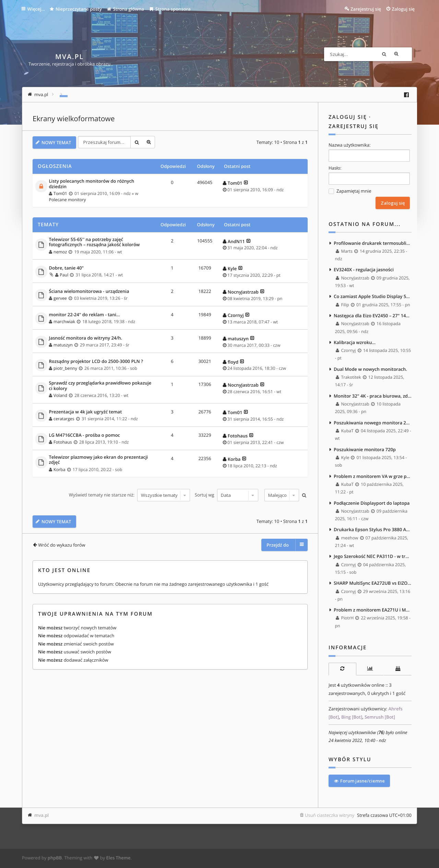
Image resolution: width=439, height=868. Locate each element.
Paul (64, 275)
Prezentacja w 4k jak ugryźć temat (86, 411)
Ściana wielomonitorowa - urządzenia (89, 291)
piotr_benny (65, 368)
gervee (60, 298)
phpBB (55, 859)
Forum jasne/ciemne (359, 782)
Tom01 (60, 193)
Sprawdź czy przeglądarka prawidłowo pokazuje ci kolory (100, 385)
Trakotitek (349, 378)
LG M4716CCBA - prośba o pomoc (85, 435)
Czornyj (236, 315)
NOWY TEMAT (56, 142)
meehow (347, 539)
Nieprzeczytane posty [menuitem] (77, 9)
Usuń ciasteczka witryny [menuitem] (330, 816)
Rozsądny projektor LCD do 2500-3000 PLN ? (96, 361)
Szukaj (393, 54)
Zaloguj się (348, 117)
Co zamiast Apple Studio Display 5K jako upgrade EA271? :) (373, 297)
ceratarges (64, 418)
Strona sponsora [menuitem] (171, 9)
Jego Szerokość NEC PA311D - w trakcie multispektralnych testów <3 (373, 558)
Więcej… (37, 9)
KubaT (345, 432)
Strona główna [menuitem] (127, 9)
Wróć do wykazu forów (62, 544)
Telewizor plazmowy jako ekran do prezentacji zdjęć (99, 459)
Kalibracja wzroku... (355, 343)
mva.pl (41, 816)
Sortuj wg (226, 494)
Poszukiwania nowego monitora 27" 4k (373, 423)
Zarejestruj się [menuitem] (366, 9)
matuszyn (63, 345)
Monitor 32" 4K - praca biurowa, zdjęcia (373, 397)
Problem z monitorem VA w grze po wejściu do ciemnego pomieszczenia (373, 477)
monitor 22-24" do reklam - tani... (85, 314)
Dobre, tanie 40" (67, 267)
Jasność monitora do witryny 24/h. (86, 338)
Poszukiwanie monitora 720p (365, 450)
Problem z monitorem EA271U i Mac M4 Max (373, 612)
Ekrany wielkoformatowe (74, 119)
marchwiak (64, 321)
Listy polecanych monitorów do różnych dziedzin (92, 184)
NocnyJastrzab (243, 291)
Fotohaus (63, 442)
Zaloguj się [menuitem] (404, 9)
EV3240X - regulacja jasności (364, 270)
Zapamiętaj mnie (350, 191)
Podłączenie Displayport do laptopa (372, 504)
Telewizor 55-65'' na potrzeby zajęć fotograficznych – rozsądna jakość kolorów (94, 242)
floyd (233, 361)
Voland (60, 395)
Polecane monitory (68, 199)
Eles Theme (118, 859)
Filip (343, 305)
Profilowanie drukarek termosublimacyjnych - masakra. (373, 243)
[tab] (342, 671)
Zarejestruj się (354, 126)
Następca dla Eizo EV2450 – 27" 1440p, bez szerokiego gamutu (373, 316)
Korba (59, 469)
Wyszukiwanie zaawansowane (405, 54)
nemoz (60, 251)
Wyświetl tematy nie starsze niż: (129, 494)
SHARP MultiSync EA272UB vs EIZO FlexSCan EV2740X (373, 585)
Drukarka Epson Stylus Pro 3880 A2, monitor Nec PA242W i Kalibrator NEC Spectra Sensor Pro (373, 531)
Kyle (232, 268)
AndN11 (236, 241)
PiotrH (345, 620)
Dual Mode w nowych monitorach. (370, 370)
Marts (345, 251)
